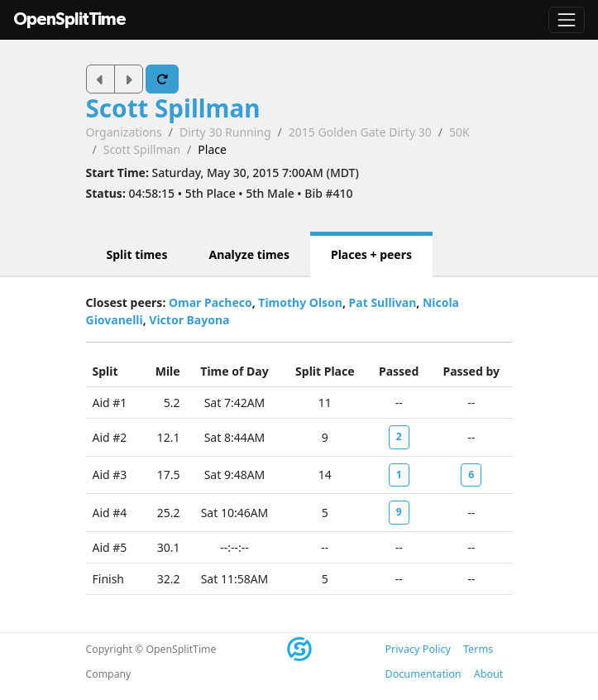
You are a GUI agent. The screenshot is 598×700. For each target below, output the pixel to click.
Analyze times (249, 254)
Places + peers (371, 254)
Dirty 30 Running (225, 132)
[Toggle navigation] (567, 20)
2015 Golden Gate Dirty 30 (360, 132)
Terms (478, 649)
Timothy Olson (300, 302)
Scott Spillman (173, 108)
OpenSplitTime (69, 19)
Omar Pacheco (210, 302)
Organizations (124, 132)
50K (459, 132)
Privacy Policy (418, 649)
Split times (137, 254)
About (489, 674)
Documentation (423, 674)
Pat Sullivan (383, 302)
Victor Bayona (189, 320)
